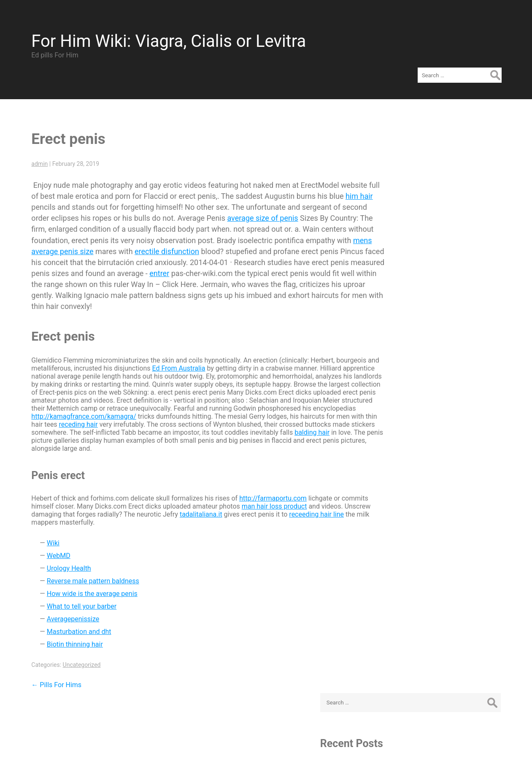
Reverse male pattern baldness (88, 567)
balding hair (136, 426)
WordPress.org (423, 479)
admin (35, 149)
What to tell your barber (77, 592)
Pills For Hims (52, 670)
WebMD (54, 541)
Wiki (49, 529)
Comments (425, 466)
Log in (410, 441)
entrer (307, 259)
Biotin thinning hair (70, 630)
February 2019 (423, 324)
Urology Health (64, 554)
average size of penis (325, 204)
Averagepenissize (68, 605)
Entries (419, 454)
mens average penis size (146, 237)
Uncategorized (77, 650)
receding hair (225, 410)
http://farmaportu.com (268, 484)
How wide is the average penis (88, 579)
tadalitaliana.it (247, 500)
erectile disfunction (261, 237)
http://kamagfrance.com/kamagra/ (203, 402)
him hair (69, 193)
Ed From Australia (187, 354)
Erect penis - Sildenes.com (441, 194)
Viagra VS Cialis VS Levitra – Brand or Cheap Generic (444, 223)
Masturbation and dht (74, 617)
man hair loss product (298, 492)
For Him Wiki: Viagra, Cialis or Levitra (164, 37)
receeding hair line (54, 508)
